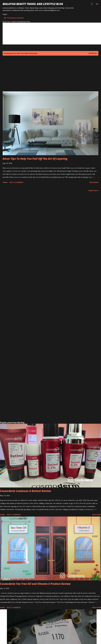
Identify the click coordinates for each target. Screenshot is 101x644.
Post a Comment (16, 182)
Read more (94, 182)
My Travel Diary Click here (14, 18)
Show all (93, 53)
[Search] (92, 4)
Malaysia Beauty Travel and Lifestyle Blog (33, 4)
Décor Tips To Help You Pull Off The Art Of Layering (35, 159)
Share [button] (5, 182)
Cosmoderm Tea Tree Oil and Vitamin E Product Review (35, 584)
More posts (93, 191)
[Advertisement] (36, 76)
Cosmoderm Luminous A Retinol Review (26, 491)
